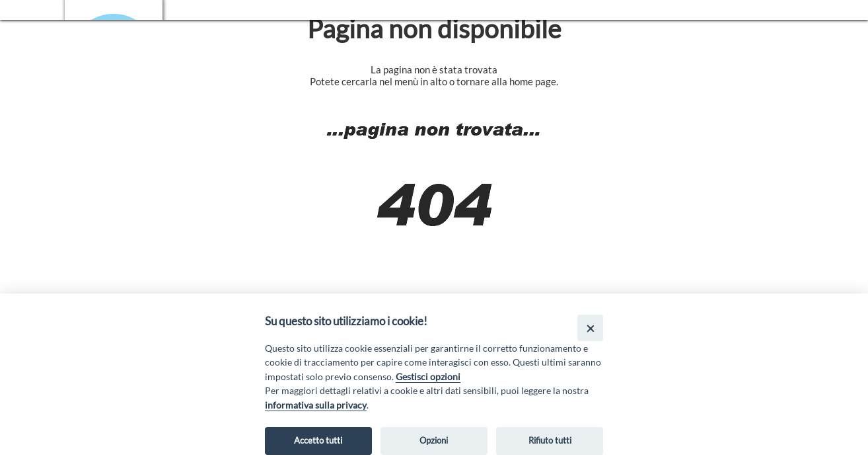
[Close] (590, 328)
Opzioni (434, 440)
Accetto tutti (318, 440)
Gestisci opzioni (428, 377)
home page (533, 81)
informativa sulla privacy (316, 405)
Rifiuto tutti (550, 440)
